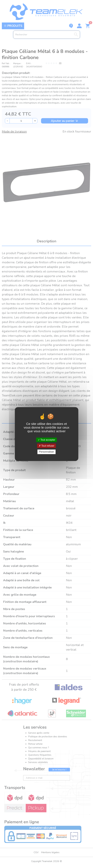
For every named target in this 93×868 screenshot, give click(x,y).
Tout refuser (47, 446)
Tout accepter (46, 440)
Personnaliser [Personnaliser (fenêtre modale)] (47, 452)
